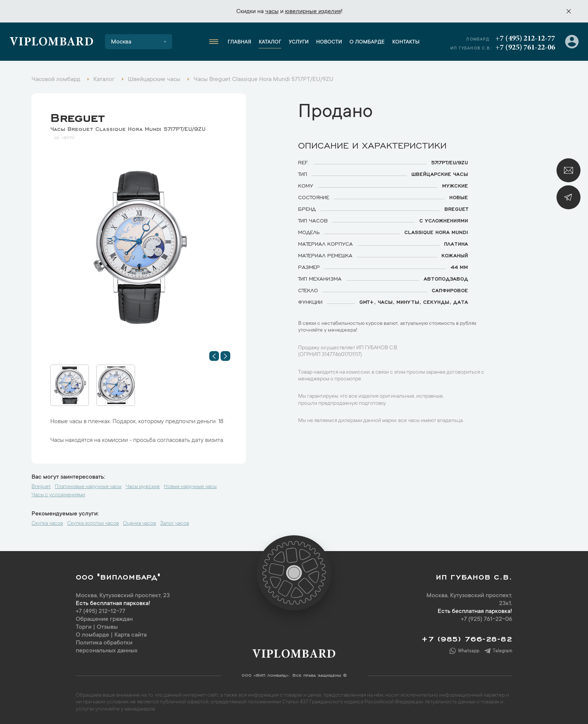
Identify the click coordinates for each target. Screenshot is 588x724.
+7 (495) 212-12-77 (525, 39)
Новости (329, 42)
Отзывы (107, 627)
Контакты (406, 42)
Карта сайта (130, 635)
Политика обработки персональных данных (107, 647)
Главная (239, 42)
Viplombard (52, 43)
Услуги (299, 42)
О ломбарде (367, 42)
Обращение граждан (104, 619)
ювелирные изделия (313, 12)
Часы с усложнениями (58, 495)
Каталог (270, 42)
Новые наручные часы (190, 487)
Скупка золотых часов (93, 524)
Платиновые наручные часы (88, 487)
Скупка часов (47, 524)
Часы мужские (143, 487)
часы (272, 12)
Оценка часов (139, 524)
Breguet (77, 116)
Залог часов (175, 524)
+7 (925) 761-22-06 (525, 48)
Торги (84, 627)
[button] (214, 356)
